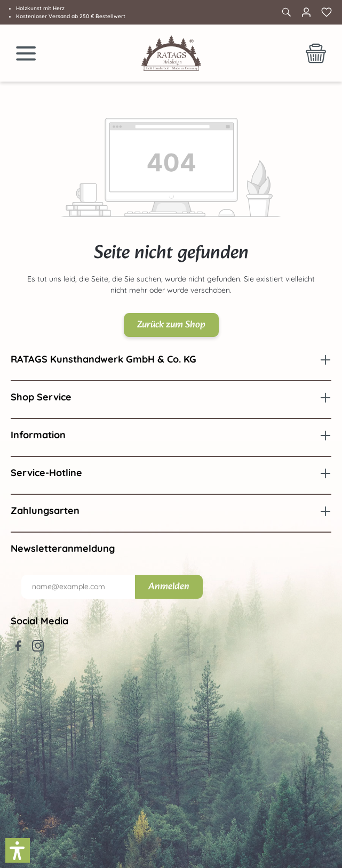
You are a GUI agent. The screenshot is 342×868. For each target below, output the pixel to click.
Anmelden (169, 587)
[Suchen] (286, 12)
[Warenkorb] (316, 53)
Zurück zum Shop (171, 325)
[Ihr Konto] (306, 12)
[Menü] (26, 53)
